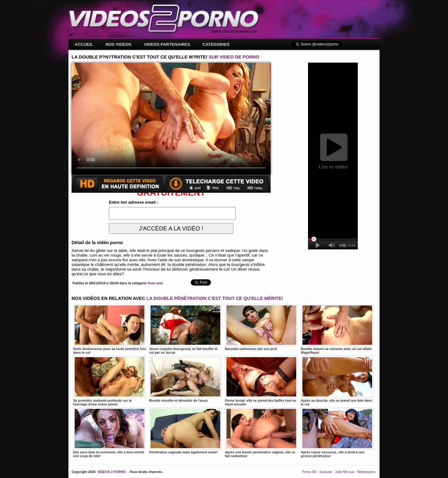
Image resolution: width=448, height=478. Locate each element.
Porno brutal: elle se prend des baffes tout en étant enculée (261, 381)
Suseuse (326, 472)
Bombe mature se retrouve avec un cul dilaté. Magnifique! (337, 329)
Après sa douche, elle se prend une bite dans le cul (337, 381)
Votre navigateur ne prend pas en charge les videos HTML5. (171, 119)
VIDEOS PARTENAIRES (167, 44)
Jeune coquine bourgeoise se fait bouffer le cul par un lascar (185, 329)
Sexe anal (155, 283)
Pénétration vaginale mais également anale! (185, 431)
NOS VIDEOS (118, 44)
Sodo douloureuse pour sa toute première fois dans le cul (110, 329)
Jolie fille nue (345, 472)
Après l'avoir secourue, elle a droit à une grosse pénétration (337, 433)
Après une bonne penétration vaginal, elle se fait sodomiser (261, 433)
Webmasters (366, 472)
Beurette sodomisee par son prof (261, 327)
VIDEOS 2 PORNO (112, 472)
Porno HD (309, 472)
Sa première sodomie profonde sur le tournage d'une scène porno (110, 381)
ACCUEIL (84, 44)
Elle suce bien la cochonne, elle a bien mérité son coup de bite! (110, 433)
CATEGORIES (216, 44)
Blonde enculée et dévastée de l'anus (185, 379)
